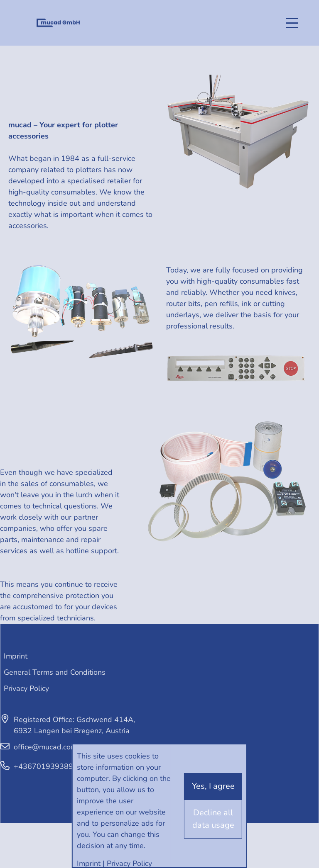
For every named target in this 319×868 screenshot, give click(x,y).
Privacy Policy (26, 688)
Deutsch (17, 16)
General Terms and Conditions (55, 672)
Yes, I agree (213, 786)
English (17, 29)
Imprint (16, 656)
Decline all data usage (213, 819)
